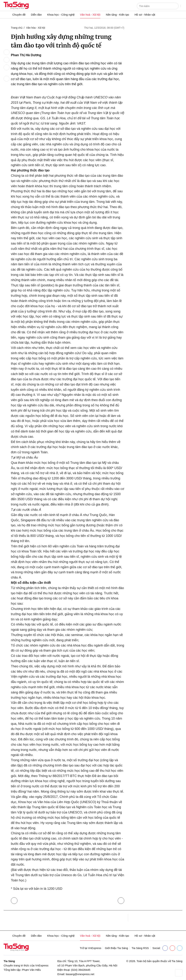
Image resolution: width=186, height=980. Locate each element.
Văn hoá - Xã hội (90, 15)
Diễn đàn (36, 15)
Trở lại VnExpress (90, 948)
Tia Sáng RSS (140, 948)
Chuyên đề (19, 15)
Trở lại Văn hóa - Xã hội (15, 900)
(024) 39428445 (81, 970)
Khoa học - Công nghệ (61, 15)
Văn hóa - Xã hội (36, 28)
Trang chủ (17, 28)
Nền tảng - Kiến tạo (118, 15)
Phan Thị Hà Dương (26, 55)
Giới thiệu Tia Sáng (116, 948)
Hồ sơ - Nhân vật (145, 15)
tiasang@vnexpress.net (80, 974)
